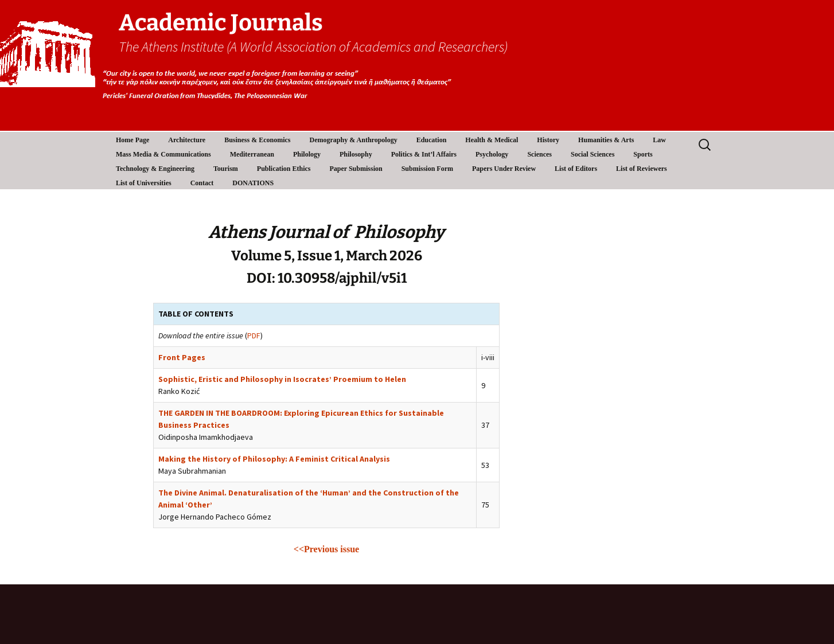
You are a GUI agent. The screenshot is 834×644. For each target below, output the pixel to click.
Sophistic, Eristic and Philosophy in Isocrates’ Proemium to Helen (282, 379)
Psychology (492, 154)
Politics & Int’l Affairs (424, 154)
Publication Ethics (284, 169)
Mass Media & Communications (163, 154)
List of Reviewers (642, 169)
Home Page (132, 140)
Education (432, 140)
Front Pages (182, 357)
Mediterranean (252, 154)
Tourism (226, 169)
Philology (307, 154)
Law (659, 140)
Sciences (539, 154)
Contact (202, 183)
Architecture (187, 140)
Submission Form (427, 169)
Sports (643, 154)
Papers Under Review (504, 169)
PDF (254, 335)
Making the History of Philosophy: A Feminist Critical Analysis (274, 459)
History (548, 140)
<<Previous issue (326, 549)
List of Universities (144, 183)
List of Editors (576, 169)
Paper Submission (356, 169)
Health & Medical (492, 140)
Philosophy (356, 154)
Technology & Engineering (155, 169)
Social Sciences (593, 154)
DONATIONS (253, 183)
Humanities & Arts (606, 140)
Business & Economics (257, 140)
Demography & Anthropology (354, 140)
